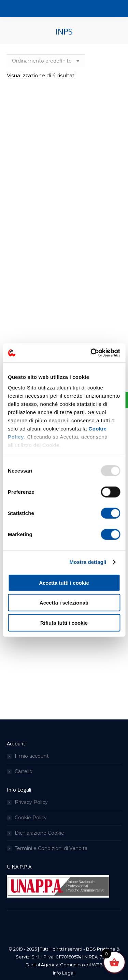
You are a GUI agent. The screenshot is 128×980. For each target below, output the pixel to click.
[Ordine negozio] (46, 61)
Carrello (24, 771)
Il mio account (32, 756)
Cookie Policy (31, 818)
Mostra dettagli (88, 562)
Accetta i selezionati (64, 603)
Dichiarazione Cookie (39, 833)
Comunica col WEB (81, 965)
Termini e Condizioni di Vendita (51, 848)
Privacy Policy (31, 802)
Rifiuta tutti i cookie (64, 623)
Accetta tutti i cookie (64, 582)
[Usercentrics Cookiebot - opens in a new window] (91, 353)
